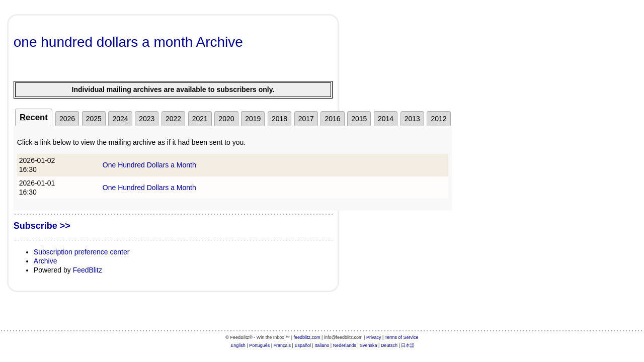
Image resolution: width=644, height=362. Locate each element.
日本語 (408, 345)
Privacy (374, 337)
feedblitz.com (307, 337)
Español (303, 345)
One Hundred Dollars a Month (149, 165)
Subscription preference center (82, 252)
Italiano (322, 345)
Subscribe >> (42, 226)
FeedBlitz (88, 270)
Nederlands (345, 345)
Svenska (369, 345)
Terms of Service (402, 337)
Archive (46, 261)
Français (283, 345)
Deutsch (389, 345)
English (238, 345)
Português (259, 345)
